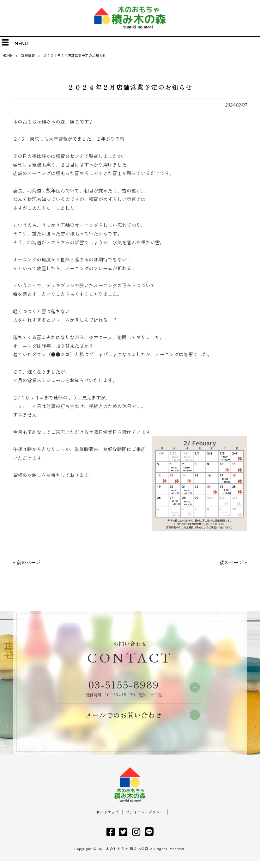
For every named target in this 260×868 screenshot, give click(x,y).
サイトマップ (107, 819)
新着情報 (28, 55)
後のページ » (233, 562)
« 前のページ (27, 562)
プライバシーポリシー (145, 819)
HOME (7, 55)
